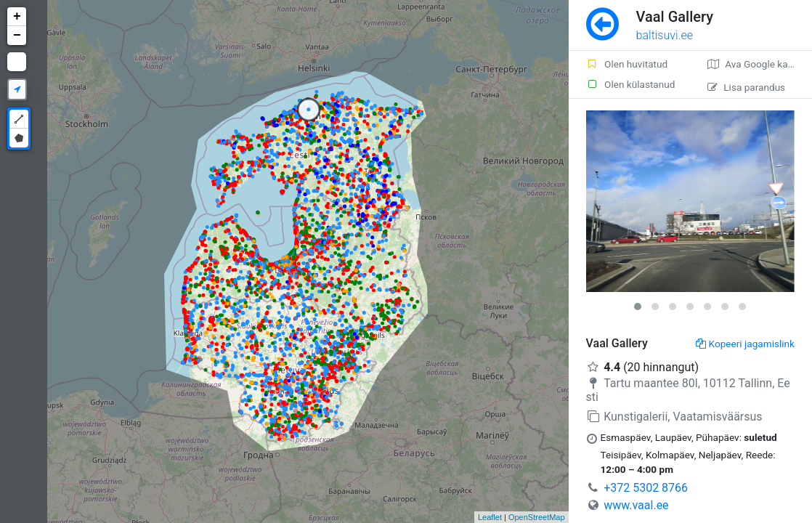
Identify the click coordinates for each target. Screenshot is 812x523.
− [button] (17, 36)
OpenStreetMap (537, 517)
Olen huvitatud (627, 64)
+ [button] (17, 17)
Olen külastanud (631, 84)
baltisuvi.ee (665, 35)
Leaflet (490, 517)
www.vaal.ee (636, 505)
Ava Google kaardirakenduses (760, 64)
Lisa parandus (746, 87)
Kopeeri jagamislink (745, 344)
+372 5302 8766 (646, 488)
